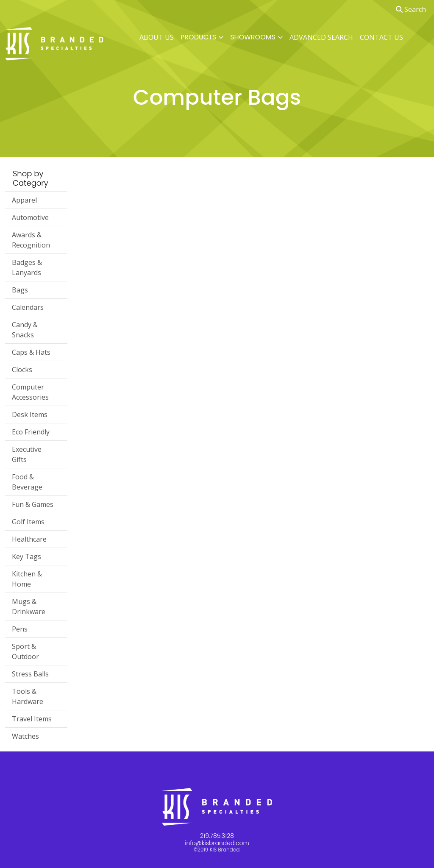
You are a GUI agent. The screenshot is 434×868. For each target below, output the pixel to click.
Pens (20, 629)
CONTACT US (381, 37)
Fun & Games (33, 504)
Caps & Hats (31, 352)
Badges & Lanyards (27, 267)
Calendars (28, 307)
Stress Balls (30, 674)
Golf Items (28, 522)
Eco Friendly (31, 432)
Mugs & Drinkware (29, 606)
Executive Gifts (27, 454)
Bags (20, 290)
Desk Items (30, 415)
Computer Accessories (30, 392)
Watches (25, 736)
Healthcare (29, 539)
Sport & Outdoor (25, 651)
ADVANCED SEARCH (321, 37)
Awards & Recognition (31, 240)
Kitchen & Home (27, 579)
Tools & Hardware (28, 696)
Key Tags (26, 556)
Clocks (22, 370)
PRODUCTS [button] (198, 37)
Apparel (24, 200)
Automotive (30, 217)
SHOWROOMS (253, 37)
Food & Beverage (27, 482)
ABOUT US (157, 37)
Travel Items (32, 719)
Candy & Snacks (25, 330)
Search (411, 9)
